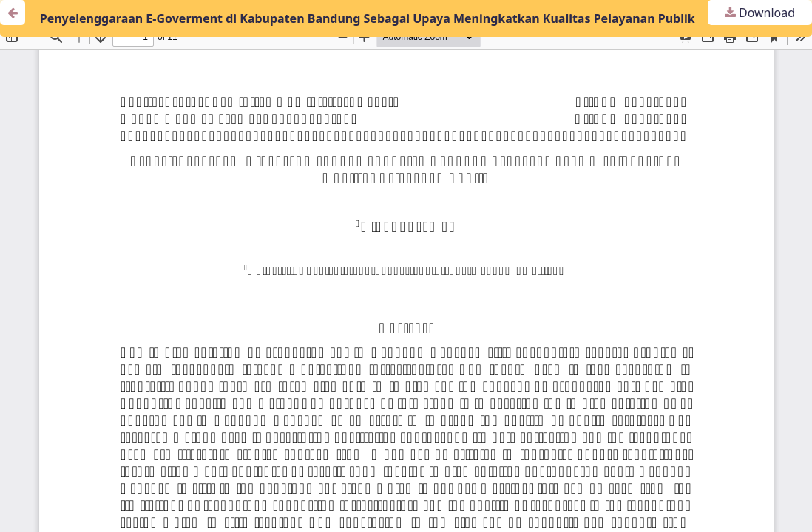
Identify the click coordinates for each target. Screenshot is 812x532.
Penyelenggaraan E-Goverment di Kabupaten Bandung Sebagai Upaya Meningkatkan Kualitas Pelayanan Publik (368, 18)
